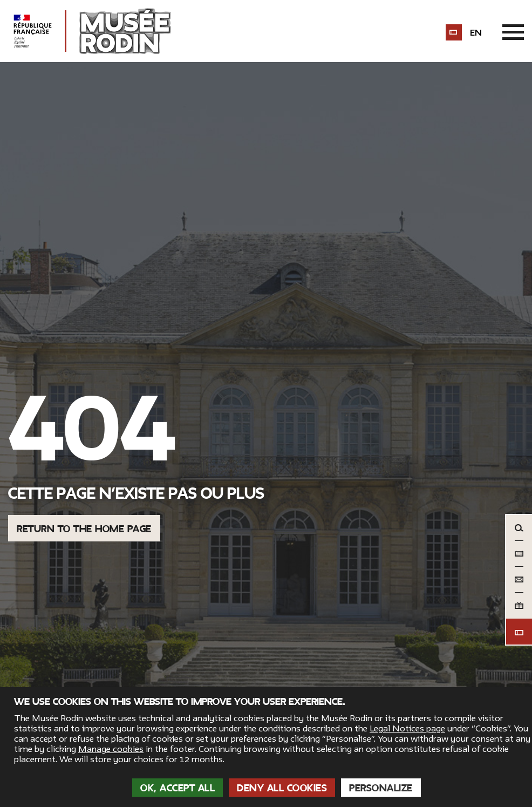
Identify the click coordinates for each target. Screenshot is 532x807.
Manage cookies (111, 749)
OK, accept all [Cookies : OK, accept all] (178, 788)
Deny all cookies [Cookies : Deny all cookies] (282, 788)
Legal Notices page (407, 729)
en (476, 33)
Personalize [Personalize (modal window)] (381, 788)
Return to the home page (84, 529)
